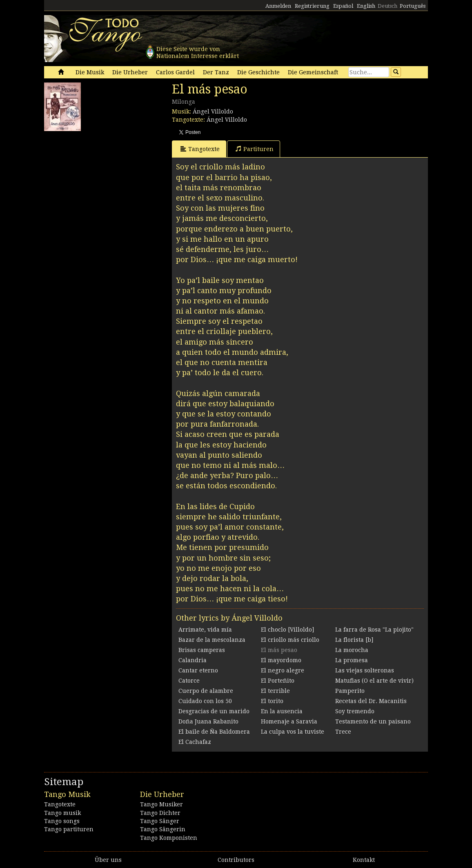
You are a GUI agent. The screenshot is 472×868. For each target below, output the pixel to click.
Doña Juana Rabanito (208, 721)
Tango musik (62, 813)
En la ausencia (282, 711)
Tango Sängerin (163, 829)
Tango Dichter (160, 813)
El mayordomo (281, 660)
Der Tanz (216, 72)
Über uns (108, 860)
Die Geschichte (258, 72)
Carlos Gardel (175, 72)
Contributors (236, 860)
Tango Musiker (161, 804)
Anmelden (278, 6)
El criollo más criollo (290, 640)
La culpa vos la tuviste (293, 732)
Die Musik (90, 72)
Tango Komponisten (169, 838)
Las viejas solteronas (365, 670)
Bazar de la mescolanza (212, 640)
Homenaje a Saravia (289, 721)
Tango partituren (69, 829)
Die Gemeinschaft (313, 72)
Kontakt (364, 860)
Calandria (193, 660)
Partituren (255, 149)
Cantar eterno (198, 670)
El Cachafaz (195, 742)
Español (343, 6)
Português (413, 6)
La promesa (352, 660)
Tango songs (62, 821)
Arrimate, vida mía (205, 630)
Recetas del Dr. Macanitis (371, 701)
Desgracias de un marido (214, 711)
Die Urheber (130, 72)
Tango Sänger (160, 821)
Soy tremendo (355, 711)
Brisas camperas (202, 650)
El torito (272, 701)
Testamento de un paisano (373, 721)
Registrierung (312, 6)
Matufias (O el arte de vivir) (374, 681)
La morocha (352, 650)
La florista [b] (354, 640)
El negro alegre (283, 670)
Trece (343, 732)
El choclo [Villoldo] (287, 630)
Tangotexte (200, 149)
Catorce (189, 681)
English (366, 6)
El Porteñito (278, 681)
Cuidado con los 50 (205, 701)
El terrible (275, 691)
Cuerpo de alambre (206, 691)
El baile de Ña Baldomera (214, 732)
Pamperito (350, 691)
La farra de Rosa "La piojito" (374, 630)
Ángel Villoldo (213, 111)
